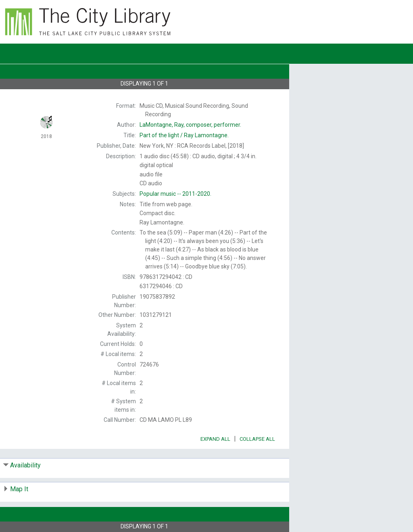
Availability (25, 465)
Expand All (215, 439)
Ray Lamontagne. (184, 135)
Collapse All (257, 439)
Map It (19, 489)
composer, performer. (190, 125)
